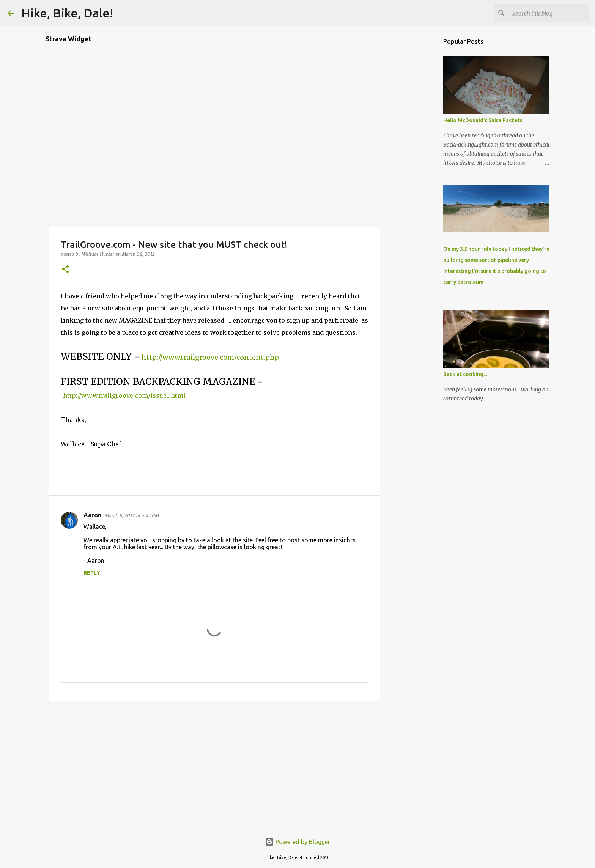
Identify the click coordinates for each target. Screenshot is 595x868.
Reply (92, 573)
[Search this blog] (549, 13)
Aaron (92, 515)
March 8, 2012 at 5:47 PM (131, 515)
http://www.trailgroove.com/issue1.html (124, 395)
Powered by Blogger (297, 842)
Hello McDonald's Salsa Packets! (483, 120)
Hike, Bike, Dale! (67, 13)
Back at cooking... (465, 374)
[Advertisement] (214, 766)
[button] (65, 270)
